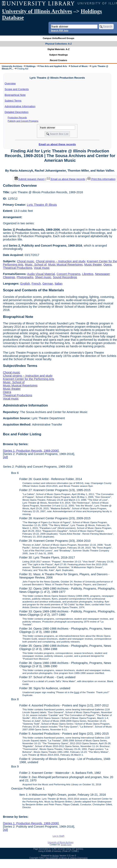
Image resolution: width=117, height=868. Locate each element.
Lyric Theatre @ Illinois (42, 205)
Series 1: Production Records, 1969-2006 (31, 451)
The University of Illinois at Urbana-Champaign (67, 858)
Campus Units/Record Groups (59, 38)
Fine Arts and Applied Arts (53, 66)
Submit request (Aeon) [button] (30, 179)
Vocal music (42, 268)
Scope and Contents (17, 89)
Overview (10, 83)
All (5, 457)
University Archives (12, 66)
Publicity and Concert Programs (23, 121)
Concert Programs (69, 274)
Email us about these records (57, 144)
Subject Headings (59, 55)
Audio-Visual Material (41, 274)
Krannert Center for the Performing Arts (28, 379)
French (36, 284)
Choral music (26, 261)
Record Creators (59, 60)
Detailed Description (17, 112)
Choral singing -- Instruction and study (60, 261)
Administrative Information (20, 106)
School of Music (79, 66)
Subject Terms (13, 101)
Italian (59, 284)
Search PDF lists (60, 30)
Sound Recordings (65, 277)
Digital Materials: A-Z (59, 49)
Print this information (101, 179)
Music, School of (36, 265)
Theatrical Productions (17, 268)
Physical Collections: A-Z (58, 44)
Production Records (17, 117)
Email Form (66, 845)
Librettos (88, 274)
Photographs (25, 277)
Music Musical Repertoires (65, 265)
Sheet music (43, 277)
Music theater (93, 265)
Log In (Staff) (59, 836)
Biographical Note (15, 95)
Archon (56, 856)
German (48, 284)
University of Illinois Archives (37, 11)
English (25, 284)
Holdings (31, 66)
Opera (107, 265)
